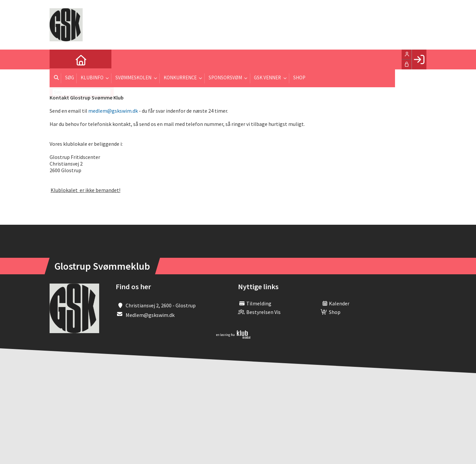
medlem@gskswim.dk (113, 111)
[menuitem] (59, 59)
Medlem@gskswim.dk (150, 315)
